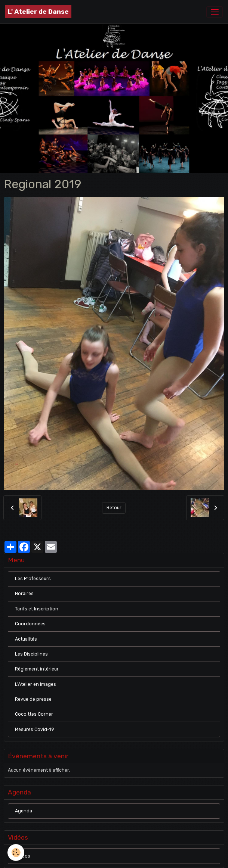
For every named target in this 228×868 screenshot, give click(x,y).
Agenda (24, 811)
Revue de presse (33, 699)
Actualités (26, 639)
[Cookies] (16, 853)
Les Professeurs (33, 579)
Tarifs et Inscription (37, 609)
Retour (114, 508)
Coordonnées (30, 624)
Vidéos (23, 856)
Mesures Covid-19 (35, 729)
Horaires (24, 594)
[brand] (38, 12)
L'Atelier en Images (36, 684)
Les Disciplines (31, 654)
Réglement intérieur (37, 669)
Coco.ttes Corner (34, 714)
